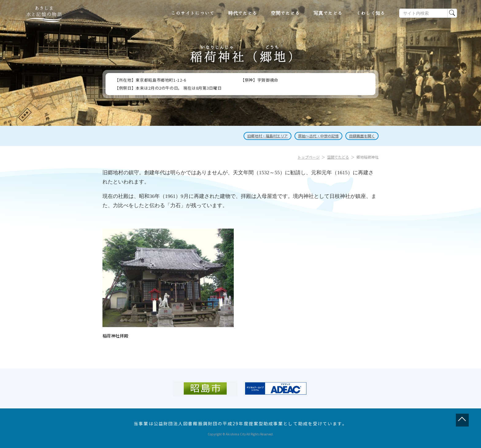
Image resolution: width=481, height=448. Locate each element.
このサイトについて (193, 13)
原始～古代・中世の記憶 (318, 136)
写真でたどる (328, 13)
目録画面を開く (362, 136)
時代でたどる (243, 13)
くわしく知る (371, 13)
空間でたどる (285, 13)
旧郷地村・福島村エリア (267, 136)
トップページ (309, 157)
